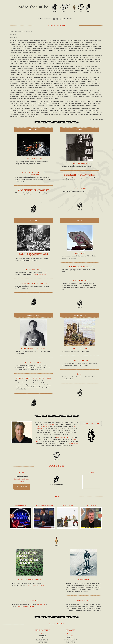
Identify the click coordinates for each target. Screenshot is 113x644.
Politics (33, 130)
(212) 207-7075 (71, 642)
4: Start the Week (67, 506)
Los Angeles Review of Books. (37, 585)
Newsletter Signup (91, 423)
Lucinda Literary (42, 634)
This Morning (91, 506)
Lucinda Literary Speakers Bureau (22, 480)
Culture (80, 130)
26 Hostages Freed (84, 601)
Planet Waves (84, 579)
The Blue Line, (41, 604)
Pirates (33, 221)
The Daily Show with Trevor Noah (44, 506)
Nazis (80, 221)
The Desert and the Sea (39, 274)
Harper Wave (71, 636)
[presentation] (12, 516)
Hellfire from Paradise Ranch (29, 579)
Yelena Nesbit (71, 634)
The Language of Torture (29, 601)
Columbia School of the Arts (64, 437)
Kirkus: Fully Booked (21, 506)
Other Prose (80, 315)
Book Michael (22, 487)
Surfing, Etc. (33, 315)
